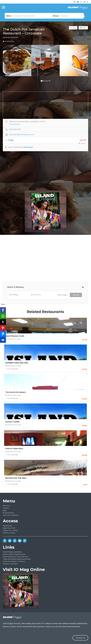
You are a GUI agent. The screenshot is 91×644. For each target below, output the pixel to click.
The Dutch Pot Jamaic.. (16, 392)
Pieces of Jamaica (10, 564)
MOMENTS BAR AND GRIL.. (17, 363)
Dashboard (7, 526)
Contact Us (80, 638)
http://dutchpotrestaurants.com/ (22, 134)
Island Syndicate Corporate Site (15, 557)
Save (73, 28)
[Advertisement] (45, 171)
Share (83, 28)
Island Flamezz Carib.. (15, 336)
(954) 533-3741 (15, 129)
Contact (6, 508)
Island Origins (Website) (12, 552)
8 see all (45, 81)
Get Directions (15, 124)
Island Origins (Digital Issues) (14, 554)
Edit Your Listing (9, 533)
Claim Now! (28, 147)
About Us (6, 506)
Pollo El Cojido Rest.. (15, 449)
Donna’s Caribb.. (13, 422)
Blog (5, 510)
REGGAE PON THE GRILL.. (17, 478)
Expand (82, 143)
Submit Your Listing (10, 530)
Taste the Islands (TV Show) (14, 561)
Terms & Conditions (10, 515)
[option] (17, 60)
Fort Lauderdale (13, 369)
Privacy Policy (8, 513)
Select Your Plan (9, 528)
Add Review (8, 41)
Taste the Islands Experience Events (17, 559)
